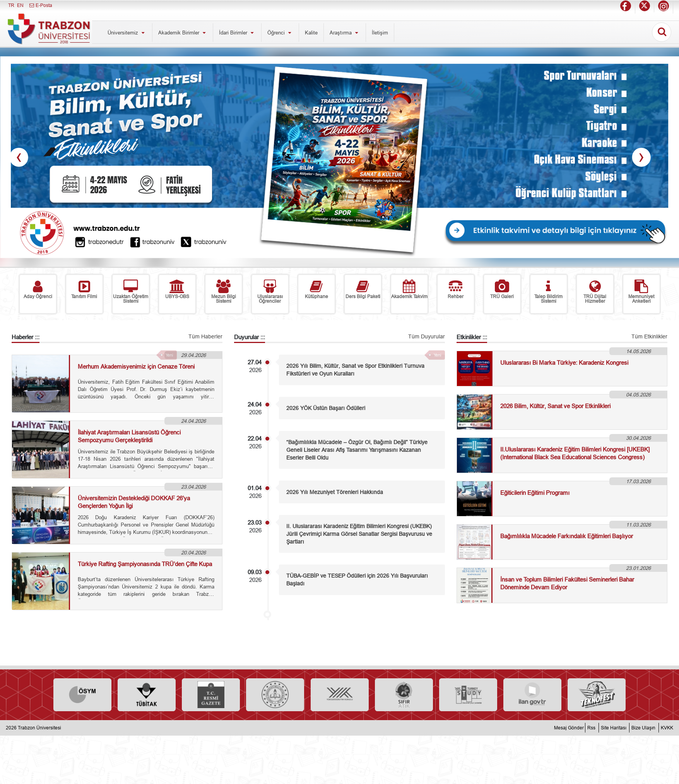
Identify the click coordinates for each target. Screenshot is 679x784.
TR (11, 5)
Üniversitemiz (127, 33)
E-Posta (40, 5)
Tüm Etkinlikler (649, 336)
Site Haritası (614, 728)
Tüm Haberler (205, 336)
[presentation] (19, 157)
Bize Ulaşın (643, 728)
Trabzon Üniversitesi (39, 728)
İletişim (380, 33)
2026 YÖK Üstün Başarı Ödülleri (326, 408)
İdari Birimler (237, 33)
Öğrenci (280, 33)
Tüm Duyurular (427, 336)
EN (20, 5)
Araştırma (345, 33)
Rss (591, 728)
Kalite (311, 33)
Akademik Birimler (183, 33)
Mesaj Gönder (569, 728)
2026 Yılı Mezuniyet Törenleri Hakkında (335, 492)
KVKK (667, 728)
